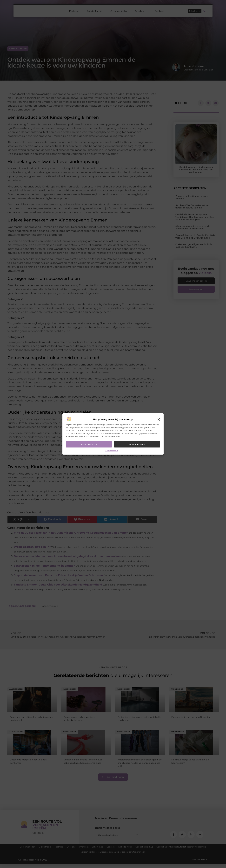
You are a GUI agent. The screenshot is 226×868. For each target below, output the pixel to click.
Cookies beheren (137, 444)
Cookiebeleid (111, 451)
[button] (159, 420)
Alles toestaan (89, 444)
